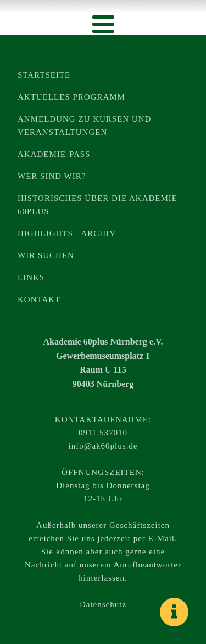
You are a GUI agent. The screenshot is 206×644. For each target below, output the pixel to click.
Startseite (44, 75)
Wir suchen (46, 255)
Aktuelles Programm (71, 97)
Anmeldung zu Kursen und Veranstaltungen (84, 125)
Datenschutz (103, 604)
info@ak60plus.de (103, 446)
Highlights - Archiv (67, 233)
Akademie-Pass (54, 154)
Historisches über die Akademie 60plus (98, 205)
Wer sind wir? (52, 176)
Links (31, 277)
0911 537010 (103, 433)
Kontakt (39, 299)
